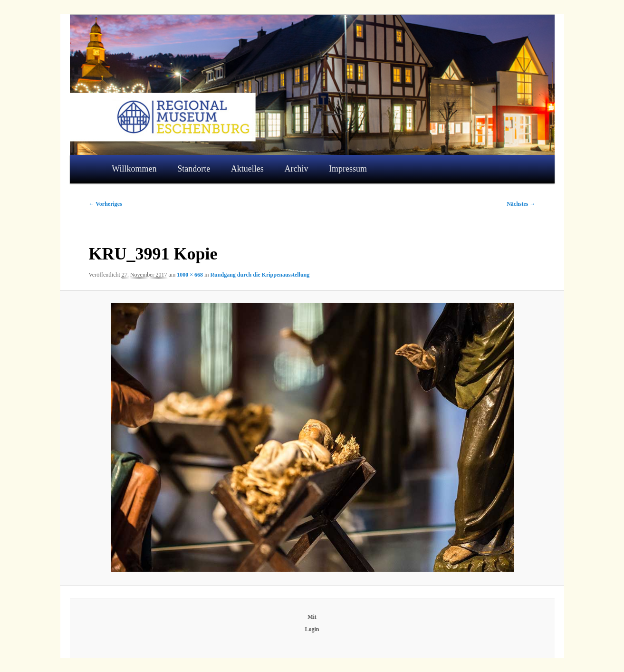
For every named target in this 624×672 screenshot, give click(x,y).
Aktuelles (247, 169)
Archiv (296, 169)
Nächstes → (521, 204)
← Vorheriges (106, 204)
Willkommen (134, 169)
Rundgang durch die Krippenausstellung (260, 275)
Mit (312, 617)
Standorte (194, 169)
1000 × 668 (190, 275)
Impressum (348, 169)
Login (312, 629)
